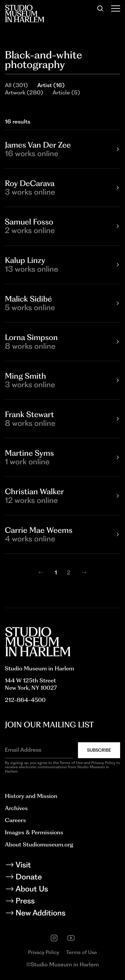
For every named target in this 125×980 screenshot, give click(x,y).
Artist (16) (51, 85)
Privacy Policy (44, 952)
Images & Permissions (34, 832)
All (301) (16, 85)
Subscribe (99, 750)
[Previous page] (41, 572)
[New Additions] (63, 914)
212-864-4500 (25, 700)
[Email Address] (39, 750)
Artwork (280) (24, 92)
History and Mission (31, 796)
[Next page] (84, 572)
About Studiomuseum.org (39, 844)
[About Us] (63, 890)
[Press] (63, 902)
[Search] (100, 9)
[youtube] (71, 938)
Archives (16, 808)
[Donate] (63, 878)
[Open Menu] (116, 9)
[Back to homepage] (24, 14)
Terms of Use (82, 952)
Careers (15, 820)
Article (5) (66, 92)
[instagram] (54, 938)
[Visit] (63, 866)
